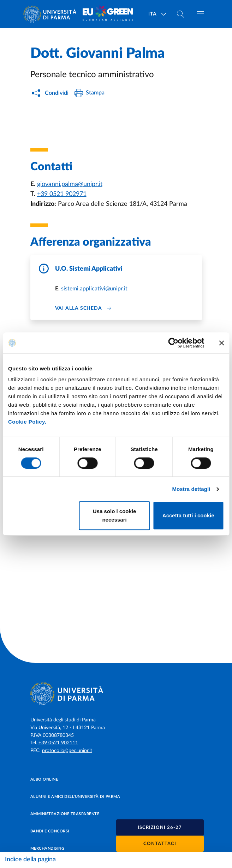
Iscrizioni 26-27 (160, 828)
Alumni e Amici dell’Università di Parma (75, 797)
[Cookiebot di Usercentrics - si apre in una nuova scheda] (173, 343)
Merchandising (47, 848)
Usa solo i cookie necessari (115, 515)
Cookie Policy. (27, 422)
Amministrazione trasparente (65, 814)
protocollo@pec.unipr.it (67, 751)
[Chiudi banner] (221, 343)
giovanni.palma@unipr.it (70, 184)
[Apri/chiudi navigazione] (200, 14)
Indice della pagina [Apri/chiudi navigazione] (30, 860)
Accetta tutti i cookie (188, 515)
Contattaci (160, 844)
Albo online (44, 779)
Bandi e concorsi (50, 831)
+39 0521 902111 (58, 743)
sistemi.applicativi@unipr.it (94, 289)
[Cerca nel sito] (180, 14)
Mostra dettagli (191, 489)
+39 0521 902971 (62, 194)
